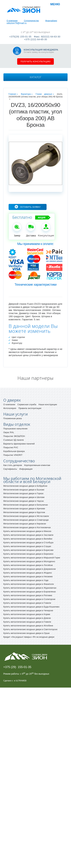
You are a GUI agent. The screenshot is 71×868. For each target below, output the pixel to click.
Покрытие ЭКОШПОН (14, 436)
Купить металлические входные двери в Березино (28, 554)
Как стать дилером (13, 465)
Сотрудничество (31, 21)
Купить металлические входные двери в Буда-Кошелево (31, 607)
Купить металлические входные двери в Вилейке (28, 539)
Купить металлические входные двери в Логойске (28, 565)
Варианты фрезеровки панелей (19, 444)
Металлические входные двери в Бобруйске (25, 486)
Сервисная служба (27, 404)
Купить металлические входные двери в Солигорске (29, 599)
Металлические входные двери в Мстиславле (26, 516)
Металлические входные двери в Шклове (24, 497)
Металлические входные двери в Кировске (25, 524)
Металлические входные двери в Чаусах (24, 501)
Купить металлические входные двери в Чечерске (28, 610)
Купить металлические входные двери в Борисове (28, 550)
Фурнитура (26, 94)
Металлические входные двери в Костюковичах (27, 527)
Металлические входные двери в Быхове (24, 490)
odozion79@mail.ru (17, 23)
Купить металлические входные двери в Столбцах (28, 543)
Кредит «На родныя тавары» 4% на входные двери (29, 637)
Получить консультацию (35, 61)
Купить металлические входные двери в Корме (27, 614)
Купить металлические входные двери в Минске (27, 531)
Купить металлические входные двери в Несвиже (28, 577)
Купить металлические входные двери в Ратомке (28, 595)
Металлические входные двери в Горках (23, 493)
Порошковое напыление (15, 429)
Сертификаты (10, 469)
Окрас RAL (9, 432)
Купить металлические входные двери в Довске (27, 618)
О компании (12, 21)
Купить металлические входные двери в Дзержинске (30, 569)
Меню (55, 4)
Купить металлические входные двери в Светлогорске (30, 629)
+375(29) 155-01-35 (20, 37)
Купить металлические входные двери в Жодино (28, 573)
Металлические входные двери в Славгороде (26, 520)
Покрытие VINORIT (13, 455)
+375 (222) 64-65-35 (35, 39)
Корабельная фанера (14, 451)
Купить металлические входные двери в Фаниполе (29, 584)
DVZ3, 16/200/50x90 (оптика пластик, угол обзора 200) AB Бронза (35, 95)
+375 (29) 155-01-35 (17, 667)
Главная (12, 94)
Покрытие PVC (11, 447)
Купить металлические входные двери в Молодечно (29, 561)
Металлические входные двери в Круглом (24, 512)
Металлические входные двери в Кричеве (24, 509)
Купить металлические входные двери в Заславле (28, 535)
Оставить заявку (30, 207)
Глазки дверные (44, 94)
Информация (26, 469)
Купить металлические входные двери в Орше (27, 633)
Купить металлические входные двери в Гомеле (27, 603)
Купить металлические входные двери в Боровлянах (30, 592)
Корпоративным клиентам (37, 465)
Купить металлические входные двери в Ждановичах (30, 588)
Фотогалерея (10, 408)
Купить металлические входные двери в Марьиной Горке (32, 558)
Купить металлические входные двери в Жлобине (28, 626)
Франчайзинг (51, 21)
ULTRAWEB (21, 681)
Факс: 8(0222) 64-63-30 (47, 37)
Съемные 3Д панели (14, 440)
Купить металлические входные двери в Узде (26, 580)
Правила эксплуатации (30, 408)
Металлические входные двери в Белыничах (26, 505)
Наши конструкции (48, 404)
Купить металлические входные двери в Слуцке (27, 546)
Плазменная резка (13, 418)
